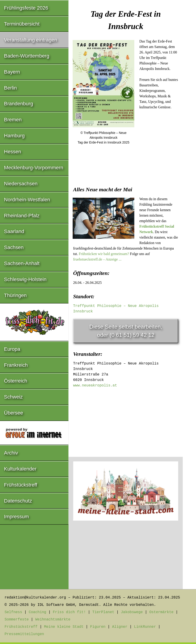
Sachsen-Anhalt (22, 263)
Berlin (11, 88)
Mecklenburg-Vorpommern (34, 168)
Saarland (14, 231)
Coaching (38, 612)
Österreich (16, 381)
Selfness (13, 612)
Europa (12, 349)
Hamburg (14, 136)
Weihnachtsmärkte (53, 620)
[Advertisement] (126, 183)
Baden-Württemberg (27, 56)
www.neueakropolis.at (95, 386)
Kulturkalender (20, 469)
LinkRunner (145, 627)
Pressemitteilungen (24, 634)
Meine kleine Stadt (64, 627)
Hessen (13, 152)
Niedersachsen (21, 184)
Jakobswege (132, 612)
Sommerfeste (17, 620)
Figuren (98, 627)
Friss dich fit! (69, 612)
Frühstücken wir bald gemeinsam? (104, 254)
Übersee (14, 413)
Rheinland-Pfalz (22, 216)
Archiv (11, 453)
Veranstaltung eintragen (31, 40)
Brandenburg (19, 104)
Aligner (120, 627)
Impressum (17, 517)
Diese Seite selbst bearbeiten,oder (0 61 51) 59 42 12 (126, 331)
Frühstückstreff (21, 485)
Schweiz (13, 397)
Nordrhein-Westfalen (27, 200)
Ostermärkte (162, 612)
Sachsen (14, 247)
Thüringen (15, 295)
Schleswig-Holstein (25, 279)
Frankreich (16, 365)
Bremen (13, 120)
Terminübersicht (22, 24)
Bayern (12, 72)
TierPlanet (103, 612)
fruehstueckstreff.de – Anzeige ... (97, 259)
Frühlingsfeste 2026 (26, 8)
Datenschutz (18, 501)
